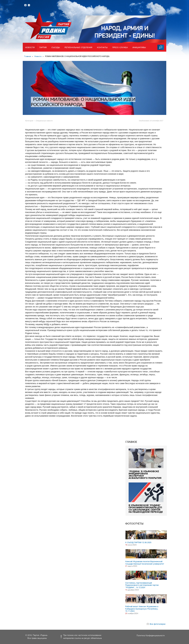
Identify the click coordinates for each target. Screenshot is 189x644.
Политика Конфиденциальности (151, 636)
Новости (30, 47)
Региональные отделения (78, 47)
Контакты (102, 47)
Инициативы (139, 47)
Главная (28, 56)
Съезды (56, 47)
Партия (43, 47)
